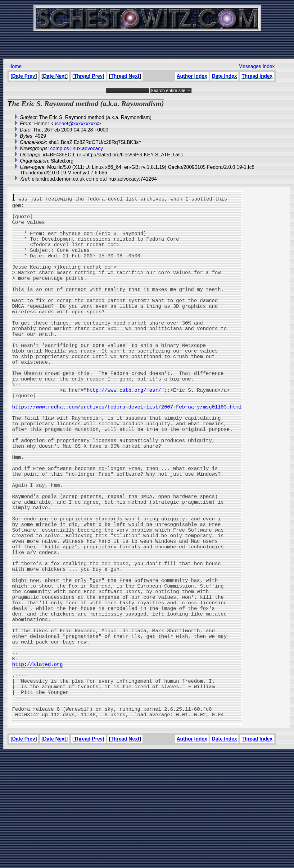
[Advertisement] (147, 44)
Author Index (192, 76)
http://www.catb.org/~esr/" (125, 432)
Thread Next (125, 76)
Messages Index (257, 66)
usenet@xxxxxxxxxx (76, 124)
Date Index (224, 76)
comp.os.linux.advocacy (77, 148)
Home (15, 66)
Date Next (55, 76)
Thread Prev (88, 76)
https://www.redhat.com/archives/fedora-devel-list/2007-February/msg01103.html (127, 453)
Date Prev (24, 76)
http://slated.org (37, 767)
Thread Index (257, 76)
